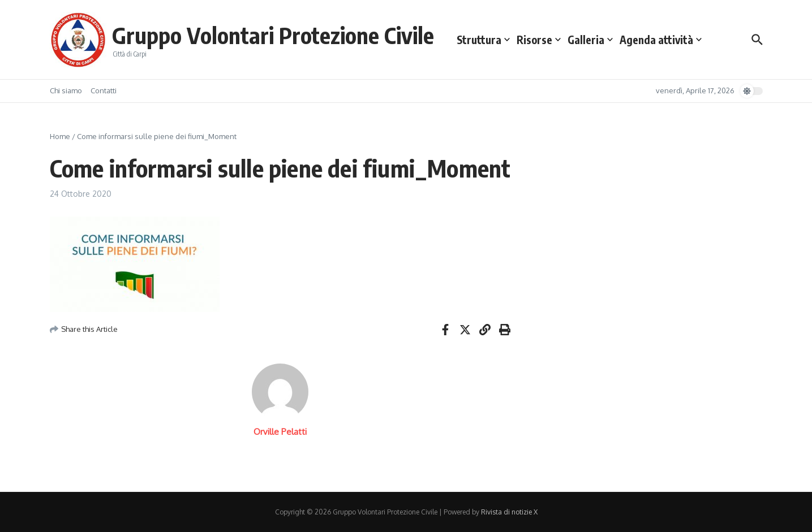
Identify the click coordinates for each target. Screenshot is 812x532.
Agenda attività (661, 40)
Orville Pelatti (280, 432)
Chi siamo (66, 90)
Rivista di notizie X (509, 512)
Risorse (539, 40)
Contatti (104, 90)
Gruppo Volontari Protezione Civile (273, 35)
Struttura (483, 40)
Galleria (590, 40)
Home (60, 136)
